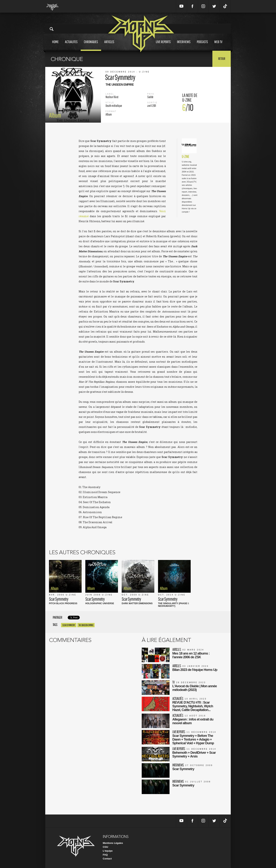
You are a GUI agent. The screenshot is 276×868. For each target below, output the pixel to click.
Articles (109, 45)
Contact (107, 859)
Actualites (71, 45)
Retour (222, 59)
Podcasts (202, 45)
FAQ (105, 855)
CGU (105, 847)
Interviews (184, 45)
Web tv (218, 45)
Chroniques (91, 45)
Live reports (163, 45)
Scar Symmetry (69, 625)
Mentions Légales (113, 843)
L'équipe (108, 851)
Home (55, 45)
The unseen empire (86, 625)
